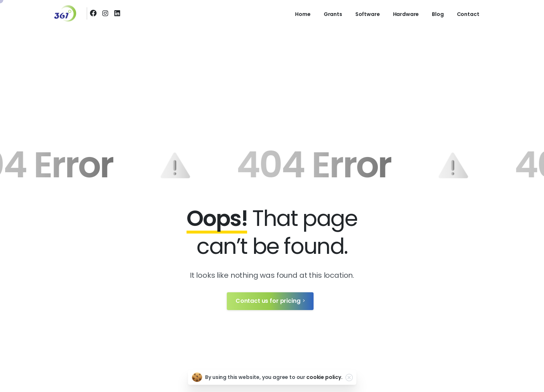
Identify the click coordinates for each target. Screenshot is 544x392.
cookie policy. (324, 377)
